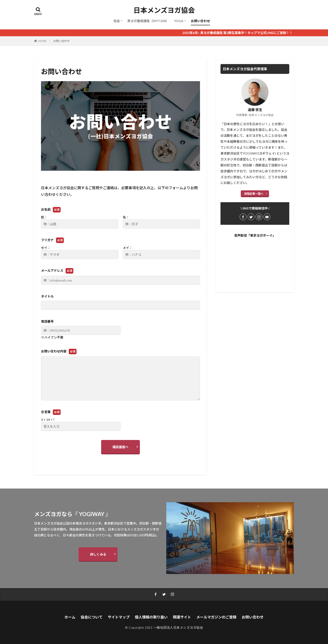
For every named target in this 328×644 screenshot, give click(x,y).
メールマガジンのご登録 (216, 617)
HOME (42, 41)
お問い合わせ (200, 21)
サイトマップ (119, 617)
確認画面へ (120, 447)
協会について (92, 617)
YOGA (179, 21)
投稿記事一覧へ (254, 194)
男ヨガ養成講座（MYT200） (148, 21)
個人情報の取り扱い (151, 617)
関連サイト (182, 617)
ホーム (70, 617)
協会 (117, 21)
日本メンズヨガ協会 (164, 10)
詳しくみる (98, 554)
